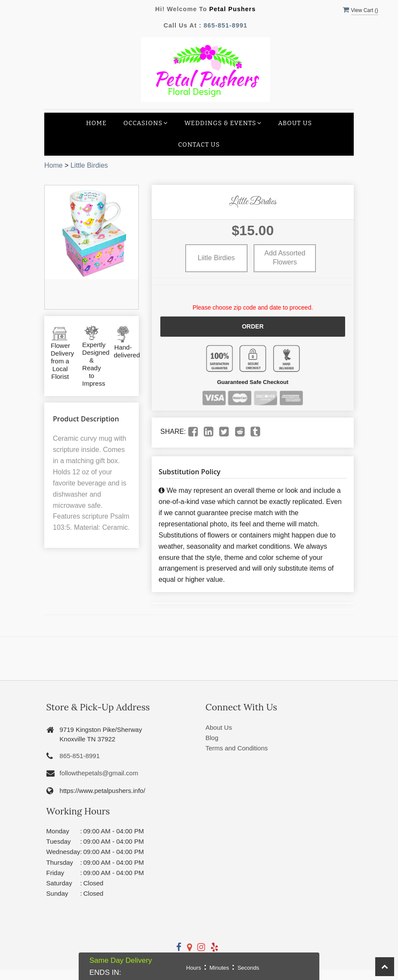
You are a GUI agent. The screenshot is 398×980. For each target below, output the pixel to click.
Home (96, 123)
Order (253, 326)
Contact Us (199, 145)
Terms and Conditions (237, 748)
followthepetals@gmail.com (99, 773)
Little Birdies (89, 165)
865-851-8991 (226, 25)
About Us (295, 123)
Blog (212, 738)
